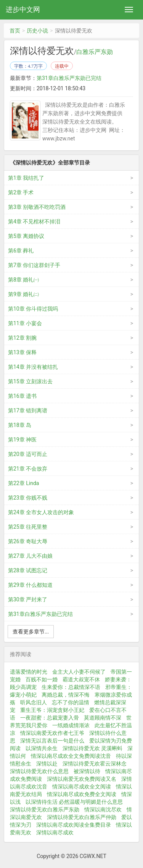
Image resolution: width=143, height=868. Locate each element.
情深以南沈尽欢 (103, 809)
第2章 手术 (21, 192)
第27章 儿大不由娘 (30, 556)
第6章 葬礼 (21, 251)
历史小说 (37, 31)
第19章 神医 (22, 440)
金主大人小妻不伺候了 (79, 672)
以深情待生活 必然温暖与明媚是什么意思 (74, 802)
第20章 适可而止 (28, 454)
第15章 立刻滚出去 (30, 381)
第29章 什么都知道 (30, 585)
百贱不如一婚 (42, 679)
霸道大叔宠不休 (81, 679)
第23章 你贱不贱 (28, 498)
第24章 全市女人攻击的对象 (41, 512)
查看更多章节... (31, 632)
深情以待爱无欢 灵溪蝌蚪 (92, 748)
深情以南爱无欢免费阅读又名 (82, 779)
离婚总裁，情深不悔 (66, 695)
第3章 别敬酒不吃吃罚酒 (37, 207)
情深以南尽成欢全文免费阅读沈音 (71, 756)
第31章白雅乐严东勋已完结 (69, 78)
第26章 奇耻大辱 (28, 541)
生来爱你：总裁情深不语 (71, 687)
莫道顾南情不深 (103, 718)
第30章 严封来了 (28, 599)
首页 (15, 31)
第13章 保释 (22, 352)
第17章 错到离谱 (28, 410)
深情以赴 (47, 764)
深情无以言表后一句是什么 (52, 741)
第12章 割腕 (22, 338)
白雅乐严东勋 (95, 52)
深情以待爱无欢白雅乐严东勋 (45, 809)
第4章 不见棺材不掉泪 (34, 221)
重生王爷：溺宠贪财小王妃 (52, 710)
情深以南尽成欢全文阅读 (82, 787)
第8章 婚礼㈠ (23, 280)
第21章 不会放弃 (28, 469)
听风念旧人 (34, 702)
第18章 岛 (20, 425)
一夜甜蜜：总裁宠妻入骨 (50, 718)
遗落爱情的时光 (29, 672)
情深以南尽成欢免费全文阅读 (82, 794)
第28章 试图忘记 (28, 570)
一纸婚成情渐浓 (71, 725)
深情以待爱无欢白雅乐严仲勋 (82, 817)
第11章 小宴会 (25, 323)
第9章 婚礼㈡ (23, 294)
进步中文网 (23, 9)
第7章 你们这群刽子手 (34, 265)
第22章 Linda (23, 483)
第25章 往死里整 (28, 527)
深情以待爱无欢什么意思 (39, 771)
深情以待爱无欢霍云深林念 (95, 764)
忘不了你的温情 (71, 702)
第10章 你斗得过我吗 (33, 309)
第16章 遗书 (22, 396)
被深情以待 (87, 771)
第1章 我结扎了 (26, 178)
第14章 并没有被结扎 (33, 367)
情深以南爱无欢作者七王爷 (52, 733)
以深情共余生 (42, 748)
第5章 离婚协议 (26, 236)
